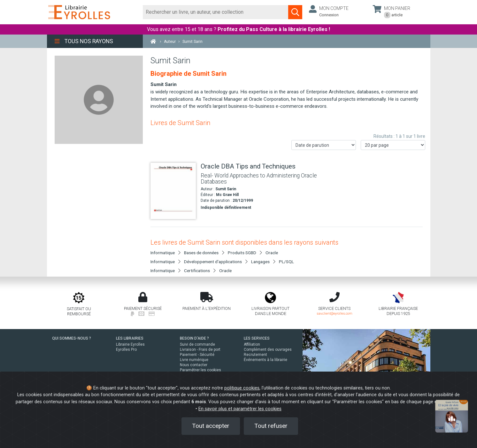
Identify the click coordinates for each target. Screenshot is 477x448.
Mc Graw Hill (227, 195)
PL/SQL (286, 262)
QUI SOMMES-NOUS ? (72, 338)
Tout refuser (271, 426)
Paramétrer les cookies (200, 370)
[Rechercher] (216, 12)
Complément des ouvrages (268, 350)
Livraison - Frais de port (200, 350)
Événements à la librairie (265, 360)
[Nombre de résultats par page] (393, 145)
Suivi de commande (197, 344)
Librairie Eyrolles (130, 344)
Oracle (272, 253)
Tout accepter (211, 426)
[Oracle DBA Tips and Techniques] (173, 191)
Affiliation (252, 344)
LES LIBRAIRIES (130, 338)
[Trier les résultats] (324, 145)
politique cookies (242, 388)
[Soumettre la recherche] (295, 12)
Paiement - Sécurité (197, 355)
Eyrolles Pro (126, 350)
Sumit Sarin (226, 189)
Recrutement (255, 355)
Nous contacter (194, 365)
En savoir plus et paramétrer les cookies (240, 409)
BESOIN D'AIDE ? (194, 338)
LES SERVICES (257, 338)
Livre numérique (194, 360)
